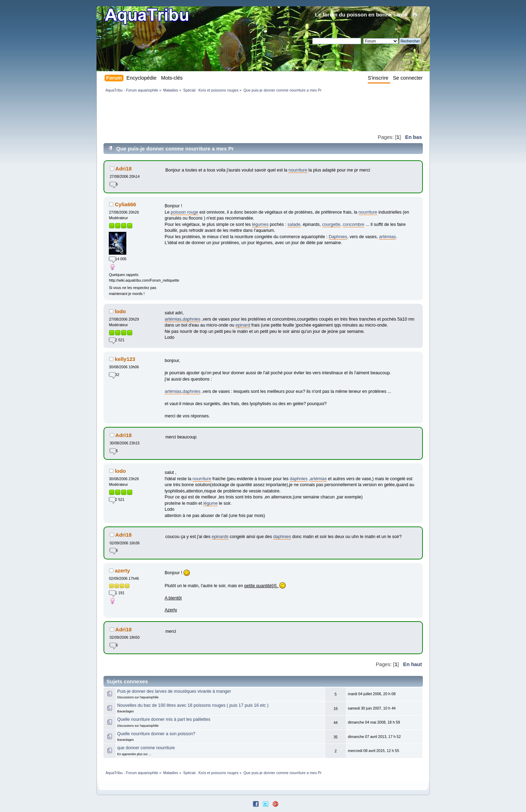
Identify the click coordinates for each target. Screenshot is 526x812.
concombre (354, 224)
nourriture (298, 170)
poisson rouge (185, 212)
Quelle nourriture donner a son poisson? (156, 734)
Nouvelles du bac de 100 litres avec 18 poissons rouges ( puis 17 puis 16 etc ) (193, 705)
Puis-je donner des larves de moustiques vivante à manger (174, 691)
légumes (260, 224)
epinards (220, 537)
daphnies (192, 319)
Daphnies (338, 237)
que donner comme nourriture (146, 748)
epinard (243, 325)
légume (210, 503)
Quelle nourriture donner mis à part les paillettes (164, 719)
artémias (387, 237)
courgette (331, 224)
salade (294, 224)
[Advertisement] (231, 113)
